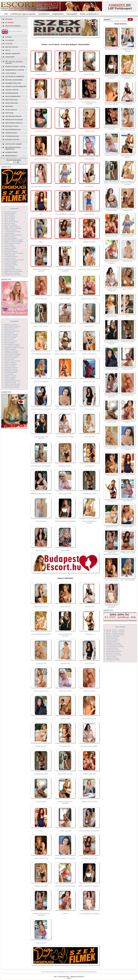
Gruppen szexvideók (113, 640)
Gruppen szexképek (10, 248)
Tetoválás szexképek (11, 372)
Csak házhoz (11, 73)
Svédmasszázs (11, 133)
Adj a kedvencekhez (72, 972)
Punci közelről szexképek (12, 346)
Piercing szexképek (10, 338)
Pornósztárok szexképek (12, 344)
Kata (41, 214)
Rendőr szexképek (10, 349)
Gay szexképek (9, 245)
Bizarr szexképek (10, 223)
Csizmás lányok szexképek (13, 232)
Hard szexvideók (111, 641)
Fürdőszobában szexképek (12, 243)
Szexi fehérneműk (13, 96)
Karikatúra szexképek (11, 256)
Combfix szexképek (10, 230)
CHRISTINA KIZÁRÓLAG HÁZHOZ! (41, 270)
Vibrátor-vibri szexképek (12, 386)
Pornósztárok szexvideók (114, 655)
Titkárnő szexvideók (113, 658)
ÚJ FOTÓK (9, 44)
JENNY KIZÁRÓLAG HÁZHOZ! (65, 521)
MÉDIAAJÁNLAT (11, 156)
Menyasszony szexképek (12, 273)
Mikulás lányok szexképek (12, 275)
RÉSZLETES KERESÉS (13, 26)
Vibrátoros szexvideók (113, 660)
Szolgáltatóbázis (58, 14)
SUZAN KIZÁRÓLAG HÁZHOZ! (41, 438)
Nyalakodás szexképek (11, 334)
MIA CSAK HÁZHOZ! (41, 381)
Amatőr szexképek (10, 213)
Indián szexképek (10, 255)
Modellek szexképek (11, 324)
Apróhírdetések (44, 14)
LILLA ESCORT (89, 466)
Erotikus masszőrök (14, 80)
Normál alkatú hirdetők (16, 86)
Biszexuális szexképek (11, 222)
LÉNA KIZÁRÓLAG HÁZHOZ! (65, 214)
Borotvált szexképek (11, 225)
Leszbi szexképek (10, 268)
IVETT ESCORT (89, 437)
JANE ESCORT (89, 74)
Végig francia (11, 110)
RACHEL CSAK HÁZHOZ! (65, 437)
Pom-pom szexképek (11, 341)
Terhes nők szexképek (11, 371)
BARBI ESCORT (41, 746)
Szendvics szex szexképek (12, 361)
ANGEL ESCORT (41, 74)
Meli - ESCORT (65, 299)
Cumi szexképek (9, 233)
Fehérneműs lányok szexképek (14, 240)
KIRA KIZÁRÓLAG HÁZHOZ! (41, 466)
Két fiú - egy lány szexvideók (115, 632)
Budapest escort (12, 139)
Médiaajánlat (92, 972)
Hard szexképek (9, 250)
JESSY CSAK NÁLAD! (65, 102)
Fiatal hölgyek (12, 103)
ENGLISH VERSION (15, 31)
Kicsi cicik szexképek (11, 261)
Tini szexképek (9, 374)
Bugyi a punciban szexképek (13, 228)
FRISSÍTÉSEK (10, 57)
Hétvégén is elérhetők (15, 76)
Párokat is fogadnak (14, 120)
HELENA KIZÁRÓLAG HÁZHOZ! (89, 103)
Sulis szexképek (9, 359)
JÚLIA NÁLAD (89, 409)
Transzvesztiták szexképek (12, 381)
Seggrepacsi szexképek (11, 351)
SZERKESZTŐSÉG (11, 152)
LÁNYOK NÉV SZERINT (13, 144)
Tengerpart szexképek (11, 369)
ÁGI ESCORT (89, 187)
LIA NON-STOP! (41, 521)
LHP (6, 14)
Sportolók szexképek (11, 357)
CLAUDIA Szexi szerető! (65, 242)
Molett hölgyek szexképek (12, 326)
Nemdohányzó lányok (15, 70)
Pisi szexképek (9, 339)
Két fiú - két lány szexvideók (115, 633)
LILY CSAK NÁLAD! (65, 381)
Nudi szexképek (9, 333)
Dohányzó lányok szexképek (13, 235)
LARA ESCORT (89, 214)
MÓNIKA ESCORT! (65, 466)
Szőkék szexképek (10, 362)
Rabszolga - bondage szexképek (14, 348)
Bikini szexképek (10, 220)
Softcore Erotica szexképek (13, 354)
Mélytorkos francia (14, 123)
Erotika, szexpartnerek (88, 14)
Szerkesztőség (83, 972)
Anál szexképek (9, 215)
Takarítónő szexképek (11, 367)
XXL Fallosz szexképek (12, 387)
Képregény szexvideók (113, 643)
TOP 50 (8, 50)
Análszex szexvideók (113, 636)
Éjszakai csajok (12, 126)
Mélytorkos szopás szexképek (13, 271)
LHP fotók (9, 113)
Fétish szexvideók (112, 638)
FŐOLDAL (9, 19)
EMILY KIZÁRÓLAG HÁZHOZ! (65, 354)
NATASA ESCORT (41, 299)
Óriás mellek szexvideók (114, 651)
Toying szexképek (10, 379)
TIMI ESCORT (89, 131)
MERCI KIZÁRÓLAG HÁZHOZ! (41, 494)
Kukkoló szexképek (10, 263)
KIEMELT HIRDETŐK (13, 54)
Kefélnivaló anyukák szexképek (14, 260)
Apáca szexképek (10, 217)
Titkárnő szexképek (10, 376)
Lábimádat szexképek (11, 265)
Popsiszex (9, 106)
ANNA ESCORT (111, 210)
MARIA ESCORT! (89, 381)
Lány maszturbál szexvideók (115, 646)
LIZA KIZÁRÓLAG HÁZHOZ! (41, 187)
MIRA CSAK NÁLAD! (41, 326)
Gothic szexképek (10, 246)
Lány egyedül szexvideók (114, 645)
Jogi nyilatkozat (46, 972)
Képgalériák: (14, 208)
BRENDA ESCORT (65, 326)
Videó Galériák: (120, 627)
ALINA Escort (65, 131)
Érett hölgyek (11, 100)
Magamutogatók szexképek (13, 270)
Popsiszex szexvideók (113, 653)
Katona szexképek (10, 258)
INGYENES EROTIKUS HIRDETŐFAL (13, 148)
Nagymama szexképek (11, 328)
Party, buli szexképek (11, 336)
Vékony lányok (12, 90)
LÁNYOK (8, 37)
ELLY (65, 74)
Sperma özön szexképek (12, 356)
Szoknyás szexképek (11, 364)
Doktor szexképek (10, 237)
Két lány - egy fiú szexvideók (115, 635)
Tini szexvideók (111, 656)
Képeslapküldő (72, 14)
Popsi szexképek (9, 343)
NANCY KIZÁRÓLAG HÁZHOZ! (89, 522)
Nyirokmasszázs (12, 136)
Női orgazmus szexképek (12, 331)
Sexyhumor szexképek (11, 352)
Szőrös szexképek (10, 366)
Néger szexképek (10, 329)
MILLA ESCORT (41, 550)
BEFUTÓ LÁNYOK (12, 47)
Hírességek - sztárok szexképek (14, 253)
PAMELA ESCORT (89, 242)
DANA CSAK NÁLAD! (89, 354)
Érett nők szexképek (11, 238)
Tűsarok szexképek (10, 382)
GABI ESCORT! (65, 159)
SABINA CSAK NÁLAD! (89, 299)
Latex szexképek (10, 266)
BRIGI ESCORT (65, 187)
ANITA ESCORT (89, 159)
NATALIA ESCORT (41, 131)
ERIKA (41, 242)
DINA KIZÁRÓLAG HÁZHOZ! (41, 409)
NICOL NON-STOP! (65, 494)
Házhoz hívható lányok (15, 67)
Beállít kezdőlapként (58, 972)
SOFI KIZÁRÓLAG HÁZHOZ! (41, 354)
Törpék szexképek (10, 377)
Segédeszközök (12, 93)
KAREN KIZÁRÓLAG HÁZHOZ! (65, 270)
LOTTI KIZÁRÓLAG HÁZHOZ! (65, 409)
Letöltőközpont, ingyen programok (23, 14)
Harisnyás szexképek (11, 251)
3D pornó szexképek (11, 212)
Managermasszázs (13, 130)
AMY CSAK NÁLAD (41, 159)
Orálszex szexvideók (113, 650)
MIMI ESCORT (41, 102)
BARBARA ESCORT (89, 494)
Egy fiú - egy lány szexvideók (115, 630)
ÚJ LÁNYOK (9, 40)
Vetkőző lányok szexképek (12, 384)
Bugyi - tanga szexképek (12, 227)
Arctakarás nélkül (13, 116)
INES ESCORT (65, 550)
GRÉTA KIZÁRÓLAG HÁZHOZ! (89, 269)
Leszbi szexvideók (112, 648)
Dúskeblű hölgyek (13, 83)
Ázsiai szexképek (10, 218)
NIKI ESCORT (89, 326)
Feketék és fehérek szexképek (13, 241)
